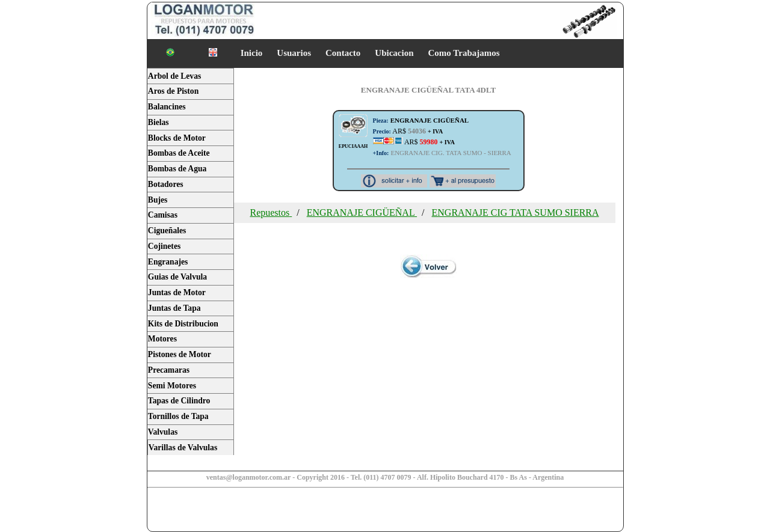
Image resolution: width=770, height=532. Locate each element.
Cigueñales (167, 231)
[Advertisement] (242, 511)
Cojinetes (164, 246)
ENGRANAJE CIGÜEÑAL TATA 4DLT (428, 90)
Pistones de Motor (180, 354)
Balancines (167, 107)
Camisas (163, 215)
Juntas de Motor (177, 292)
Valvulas (163, 432)
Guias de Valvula (177, 277)
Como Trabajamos (464, 53)
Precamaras (169, 370)
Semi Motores (172, 386)
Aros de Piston (173, 91)
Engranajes (168, 262)
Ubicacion (394, 53)
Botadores (166, 184)
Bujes (158, 200)
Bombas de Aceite (179, 153)
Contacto (343, 53)
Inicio (252, 53)
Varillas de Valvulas (183, 448)
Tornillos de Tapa (178, 416)
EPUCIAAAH (353, 146)
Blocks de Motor (177, 138)
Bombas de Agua (177, 169)
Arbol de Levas (174, 76)
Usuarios (294, 53)
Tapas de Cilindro (179, 401)
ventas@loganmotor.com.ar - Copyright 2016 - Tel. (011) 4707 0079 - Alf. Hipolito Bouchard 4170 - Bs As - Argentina (385, 477)
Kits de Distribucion (183, 324)
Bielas (159, 122)
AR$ (408, 131)
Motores (162, 339)
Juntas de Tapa (174, 308)
